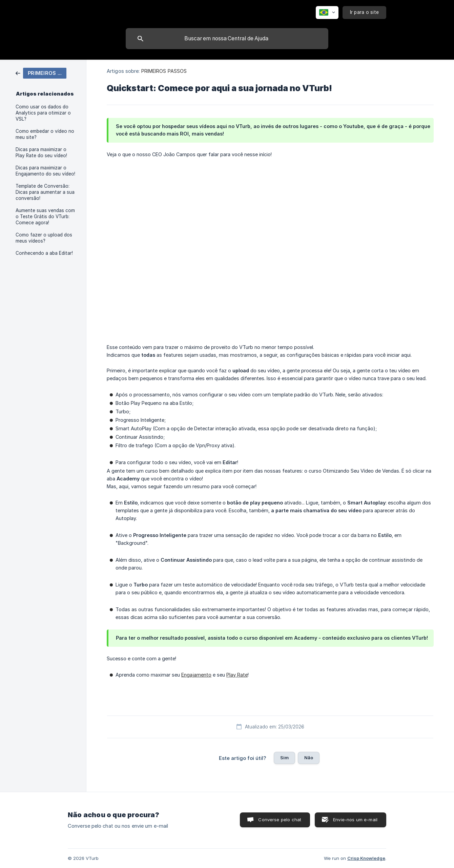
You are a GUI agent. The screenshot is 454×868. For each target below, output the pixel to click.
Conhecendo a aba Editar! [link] (44, 253)
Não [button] (309, 758)
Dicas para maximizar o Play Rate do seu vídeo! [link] (41, 152)
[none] (327, 13)
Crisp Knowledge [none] (366, 858)
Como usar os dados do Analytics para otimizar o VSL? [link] (43, 113)
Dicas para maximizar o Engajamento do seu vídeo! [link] (45, 171)
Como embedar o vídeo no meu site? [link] (45, 134)
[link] (41, 73)
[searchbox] (227, 39)
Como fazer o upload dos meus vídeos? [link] (44, 238)
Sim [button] (284, 758)
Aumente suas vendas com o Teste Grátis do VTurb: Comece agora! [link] (45, 216)
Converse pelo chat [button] (280, 820)
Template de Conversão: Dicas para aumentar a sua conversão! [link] (45, 192)
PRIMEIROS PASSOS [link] (164, 71)
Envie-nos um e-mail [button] (355, 820)
